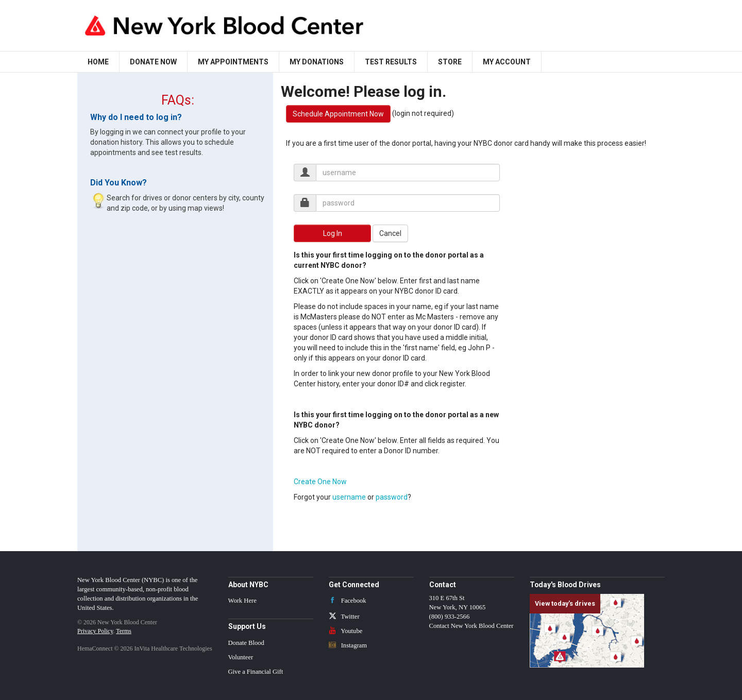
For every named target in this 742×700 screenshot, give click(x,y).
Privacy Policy (95, 631)
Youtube (346, 631)
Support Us (247, 626)
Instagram (348, 645)
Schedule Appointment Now (338, 114)
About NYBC (248, 585)
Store (450, 62)
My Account (507, 62)
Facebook (348, 601)
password (392, 497)
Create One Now (320, 482)
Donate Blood (246, 643)
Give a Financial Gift (256, 672)
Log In (333, 233)
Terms (124, 631)
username (349, 497)
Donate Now (153, 62)
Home (98, 62)
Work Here (242, 601)
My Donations (317, 62)
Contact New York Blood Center (471, 626)
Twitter (344, 617)
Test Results (391, 62)
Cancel (390, 233)
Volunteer (241, 657)
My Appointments (233, 62)
